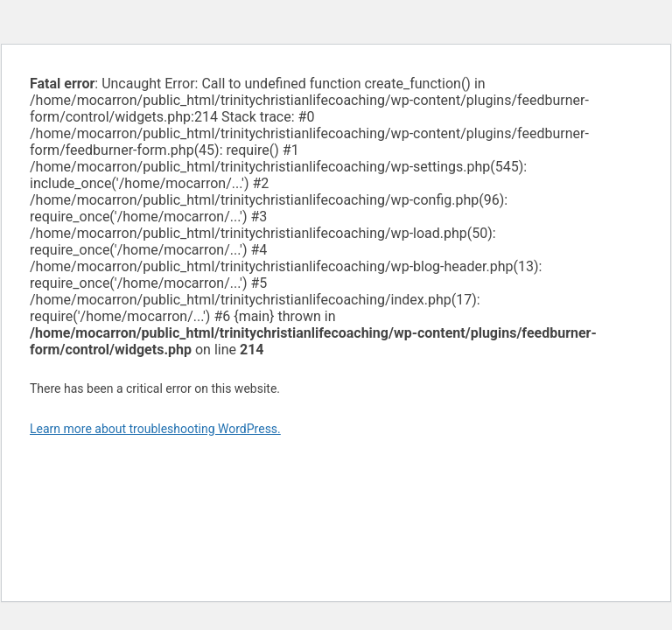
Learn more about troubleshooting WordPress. (155, 429)
